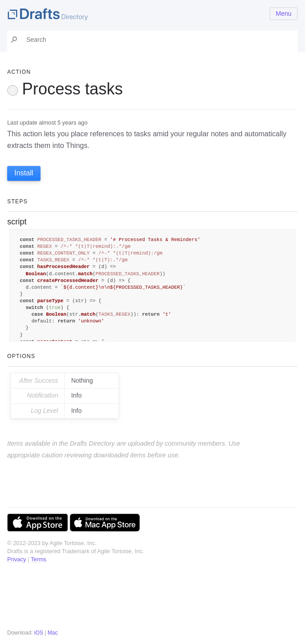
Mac (53, 633)
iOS (39, 633)
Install (24, 173)
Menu (284, 13)
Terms (38, 559)
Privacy (17, 559)
